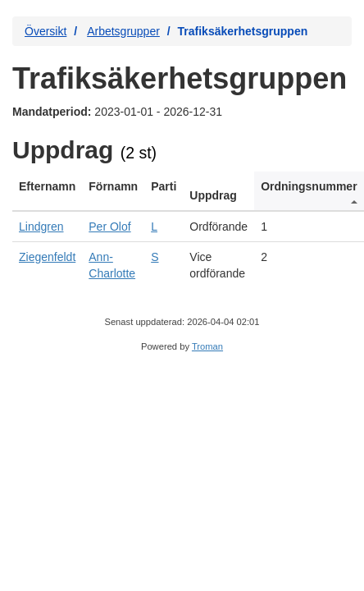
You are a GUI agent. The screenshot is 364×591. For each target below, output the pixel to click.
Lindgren (41, 227)
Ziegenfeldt (47, 257)
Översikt (45, 31)
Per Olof (109, 227)
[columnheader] (47, 191)
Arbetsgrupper (123, 31)
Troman (207, 346)
